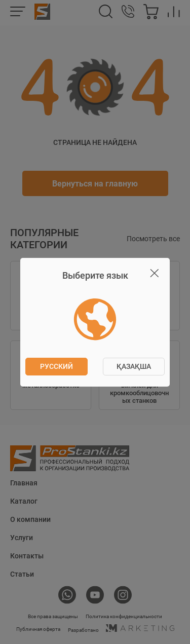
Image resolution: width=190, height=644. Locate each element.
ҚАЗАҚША (134, 366)
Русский (56, 366)
